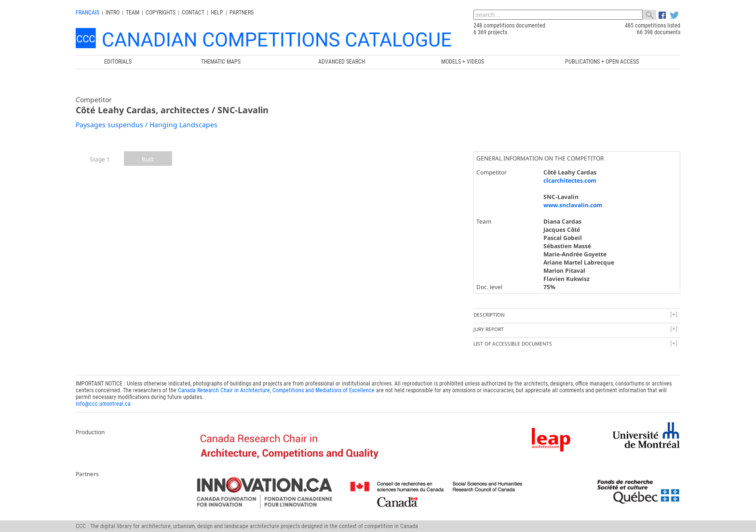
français (88, 13)
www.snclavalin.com (573, 205)
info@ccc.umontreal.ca (103, 404)
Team (133, 13)
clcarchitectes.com (570, 180)
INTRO (113, 13)
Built (148, 159)
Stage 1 (100, 159)
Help (217, 13)
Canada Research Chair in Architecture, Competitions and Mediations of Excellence (276, 390)
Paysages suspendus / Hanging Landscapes (147, 125)
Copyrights (161, 13)
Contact (193, 13)
